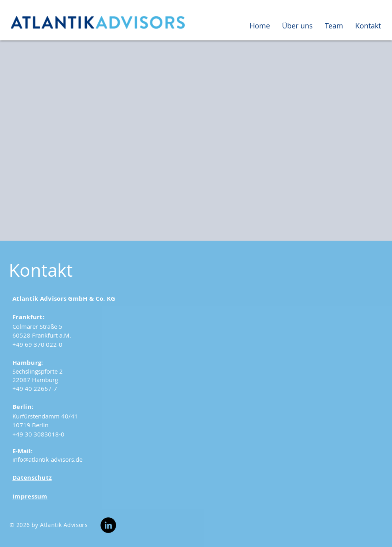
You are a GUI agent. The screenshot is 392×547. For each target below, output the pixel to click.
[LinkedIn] (108, 525)
